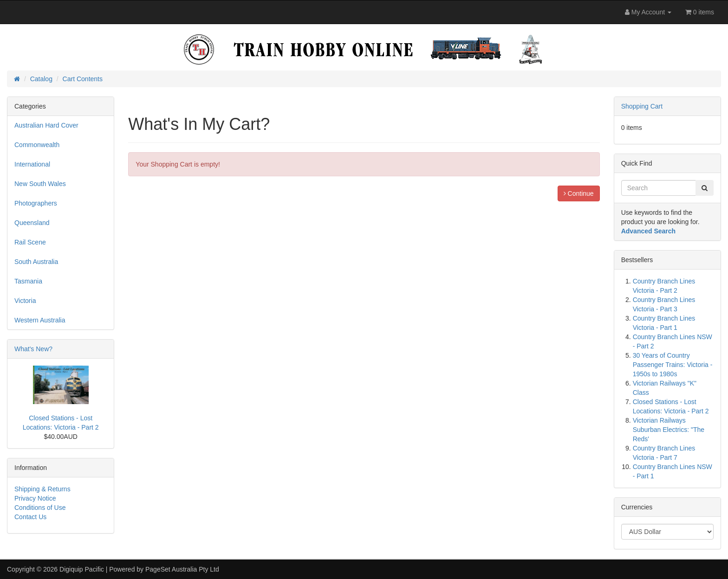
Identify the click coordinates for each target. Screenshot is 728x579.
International (32, 164)
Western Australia (40, 320)
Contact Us (30, 517)
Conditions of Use (40, 508)
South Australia (36, 262)
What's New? (33, 349)
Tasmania (28, 281)
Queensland (32, 223)
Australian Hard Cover (46, 125)
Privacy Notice (35, 498)
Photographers (36, 203)
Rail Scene (30, 242)
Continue (579, 193)
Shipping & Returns (42, 489)
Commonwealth (37, 145)
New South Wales (40, 184)
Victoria (25, 301)
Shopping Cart (642, 106)
